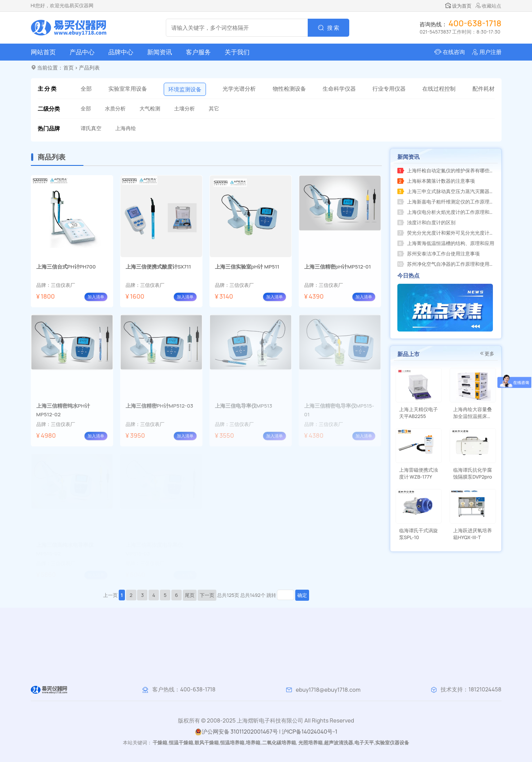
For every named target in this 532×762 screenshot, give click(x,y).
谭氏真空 (91, 128)
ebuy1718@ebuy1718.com (328, 690)
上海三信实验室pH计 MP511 (247, 267)
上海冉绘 (126, 128)
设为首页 (458, 6)
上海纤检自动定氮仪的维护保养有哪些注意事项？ (447, 170)
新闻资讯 (160, 52)
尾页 (190, 595)
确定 (302, 595)
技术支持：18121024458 (471, 689)
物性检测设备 (289, 89)
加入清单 (96, 297)
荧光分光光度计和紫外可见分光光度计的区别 (447, 233)
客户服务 (198, 52)
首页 (69, 68)
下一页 (207, 595)
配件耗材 (484, 89)
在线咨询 (454, 52)
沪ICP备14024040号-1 (310, 732)
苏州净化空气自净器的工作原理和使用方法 (447, 264)
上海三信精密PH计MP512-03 (160, 406)
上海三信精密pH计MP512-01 (338, 267)
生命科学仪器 (339, 89)
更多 (487, 353)
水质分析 (115, 108)
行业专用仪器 (389, 89)
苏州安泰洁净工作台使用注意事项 (439, 253)
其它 (214, 108)
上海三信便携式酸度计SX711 (158, 267)
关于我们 (237, 52)
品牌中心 (121, 52)
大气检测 (150, 108)
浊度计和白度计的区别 (426, 222)
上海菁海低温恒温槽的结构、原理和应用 (446, 243)
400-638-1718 (198, 689)
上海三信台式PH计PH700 (66, 267)
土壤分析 (184, 108)
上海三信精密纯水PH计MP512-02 (63, 410)
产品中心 (82, 52)
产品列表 (89, 68)
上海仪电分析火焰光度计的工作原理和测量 (447, 212)
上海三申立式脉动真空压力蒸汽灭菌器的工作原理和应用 (447, 191)
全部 (86, 89)
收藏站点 (489, 6)
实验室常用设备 (128, 89)
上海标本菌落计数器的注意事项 (436, 181)
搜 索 (333, 28)
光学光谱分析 (239, 89)
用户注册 (490, 52)
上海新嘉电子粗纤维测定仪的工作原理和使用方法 (447, 202)
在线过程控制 (439, 89)
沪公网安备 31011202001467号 (236, 732)
